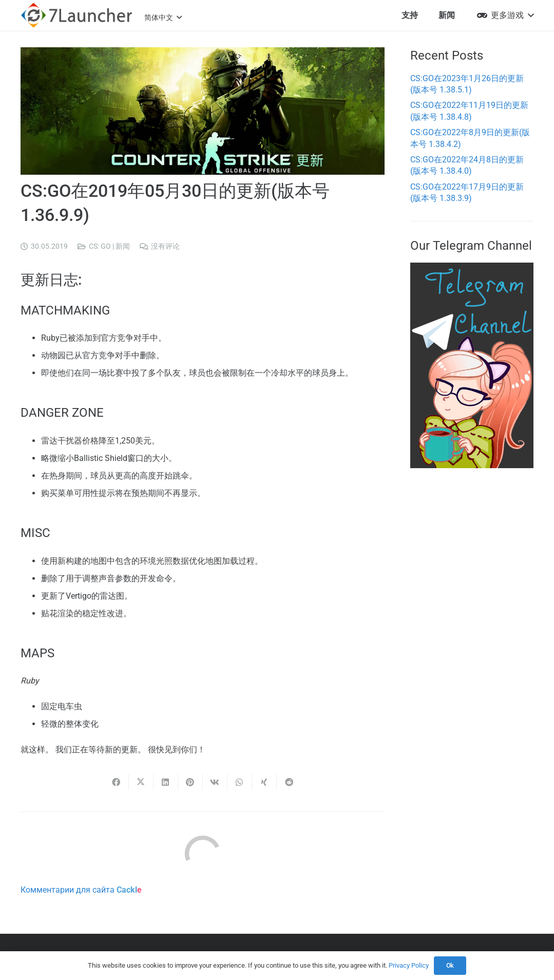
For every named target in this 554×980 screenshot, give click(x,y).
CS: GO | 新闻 (109, 246)
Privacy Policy (409, 965)
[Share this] (117, 782)
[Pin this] (190, 782)
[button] (163, 17)
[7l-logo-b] (77, 15)
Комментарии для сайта (81, 890)
